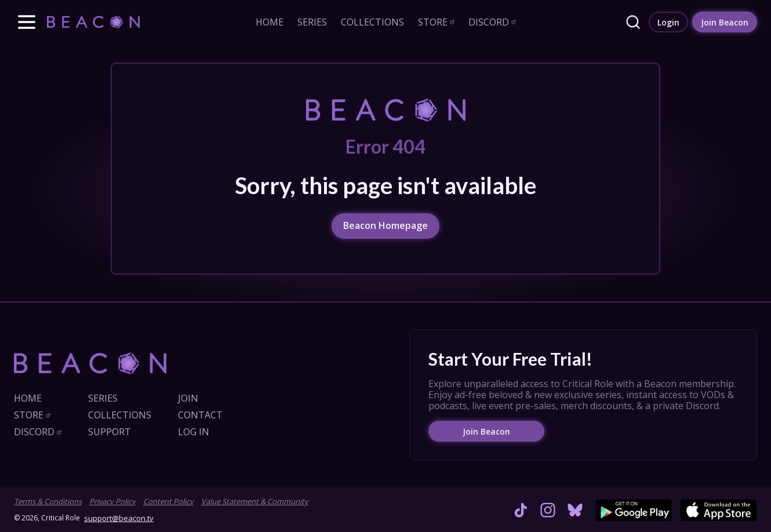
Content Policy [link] (168, 501)
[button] (27, 22)
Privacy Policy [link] (112, 501)
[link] (93, 22)
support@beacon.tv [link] (119, 518)
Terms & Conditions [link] (48, 501)
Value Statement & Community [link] (255, 501)
